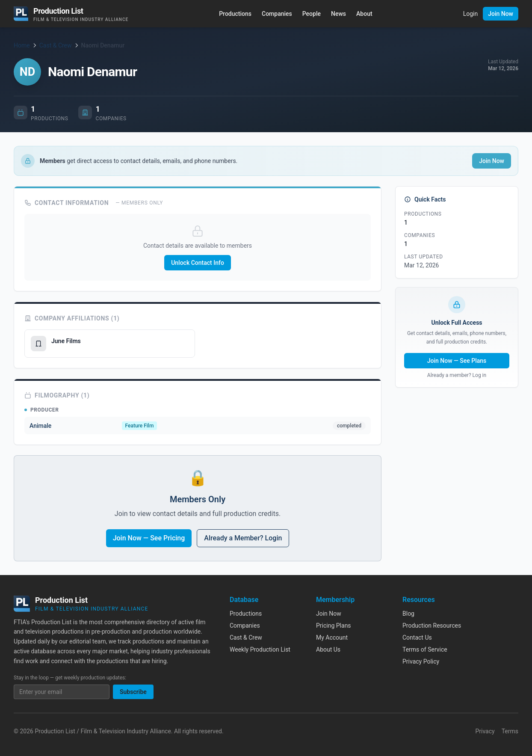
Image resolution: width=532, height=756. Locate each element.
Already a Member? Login (243, 538)
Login (471, 14)
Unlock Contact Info (198, 263)
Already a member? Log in (457, 375)
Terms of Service (425, 649)
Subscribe (133, 692)
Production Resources (432, 626)
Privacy (485, 731)
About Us (328, 649)
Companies (277, 14)
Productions (235, 14)
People (312, 14)
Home (22, 45)
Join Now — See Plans (457, 361)
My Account (332, 637)
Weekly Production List (260, 649)
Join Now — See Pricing (149, 538)
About (364, 14)
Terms (510, 731)
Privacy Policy (421, 661)
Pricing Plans (334, 626)
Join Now (501, 14)
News (338, 14)
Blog (408, 614)
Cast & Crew (56, 45)
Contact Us (417, 637)
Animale (40, 426)
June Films (69, 341)
